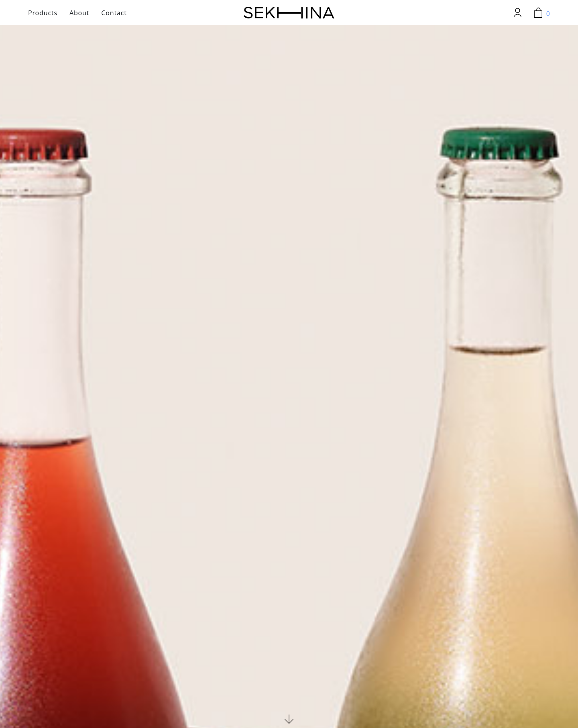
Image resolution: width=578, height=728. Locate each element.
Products (43, 13)
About (79, 13)
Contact (114, 13)
